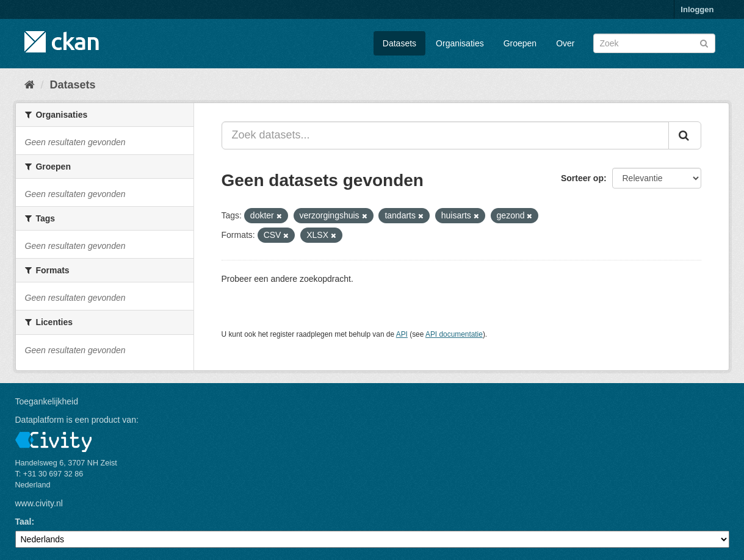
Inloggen (697, 9)
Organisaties (460, 43)
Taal (23, 522)
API (402, 334)
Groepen (520, 43)
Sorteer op (582, 178)
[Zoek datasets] (654, 43)
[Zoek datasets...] (445, 135)
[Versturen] (704, 42)
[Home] (30, 85)
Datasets (399, 43)
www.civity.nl (39, 503)
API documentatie (454, 334)
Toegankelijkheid (47, 401)
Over (565, 43)
